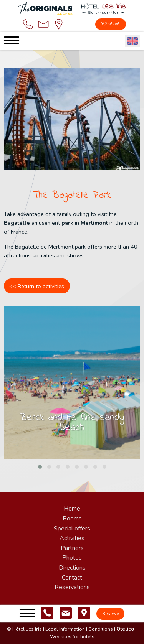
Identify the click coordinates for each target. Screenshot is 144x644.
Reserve (111, 24)
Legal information (65, 629)
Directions (72, 568)
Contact (72, 578)
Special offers (72, 529)
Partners (72, 548)
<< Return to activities (37, 286)
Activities (72, 538)
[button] (40, 467)
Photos (72, 558)
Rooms (72, 519)
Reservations (72, 587)
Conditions (101, 629)
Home (72, 509)
